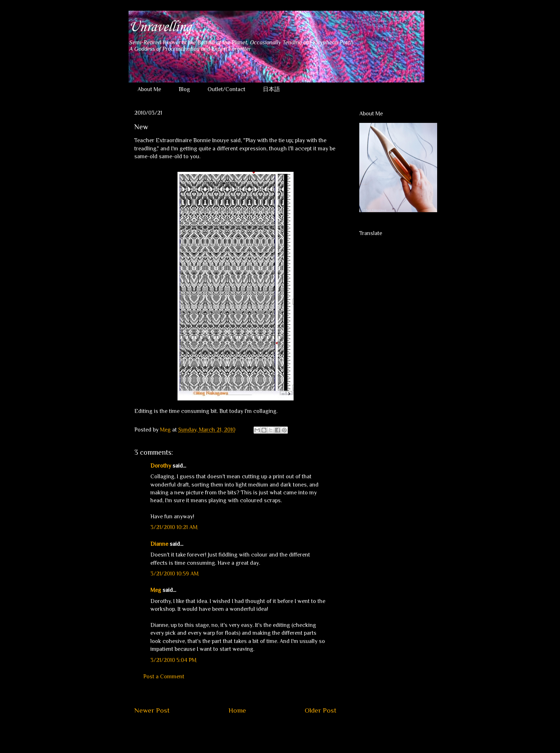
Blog (184, 89)
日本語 (271, 89)
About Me (149, 89)
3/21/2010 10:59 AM (174, 574)
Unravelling (160, 27)
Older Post (321, 710)
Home (237, 710)
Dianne (159, 544)
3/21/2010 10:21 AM (174, 527)
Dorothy (161, 466)
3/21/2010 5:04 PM (173, 660)
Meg (156, 590)
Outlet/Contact (226, 89)
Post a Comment (164, 677)
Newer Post (152, 710)
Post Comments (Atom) (252, 732)
